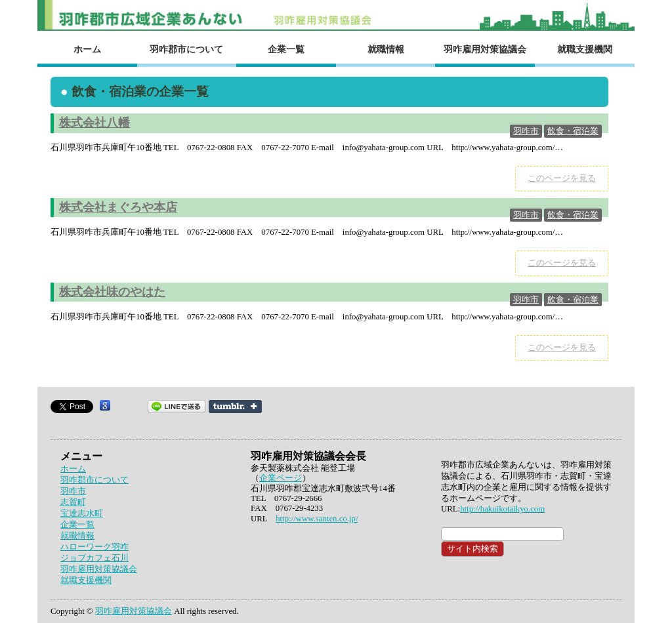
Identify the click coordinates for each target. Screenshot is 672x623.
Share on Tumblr (235, 407)
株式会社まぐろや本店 (118, 207)
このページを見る (562, 178)
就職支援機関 (585, 49)
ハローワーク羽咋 (94, 547)
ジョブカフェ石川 (94, 558)
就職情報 (386, 49)
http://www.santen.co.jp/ (317, 519)
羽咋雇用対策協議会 (485, 49)
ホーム (87, 49)
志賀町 (73, 502)
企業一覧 (286, 49)
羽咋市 (526, 131)
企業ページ (281, 478)
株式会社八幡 (94, 123)
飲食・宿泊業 (573, 131)
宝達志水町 (82, 513)
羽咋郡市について (186, 49)
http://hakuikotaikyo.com (502, 509)
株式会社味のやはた (112, 292)
